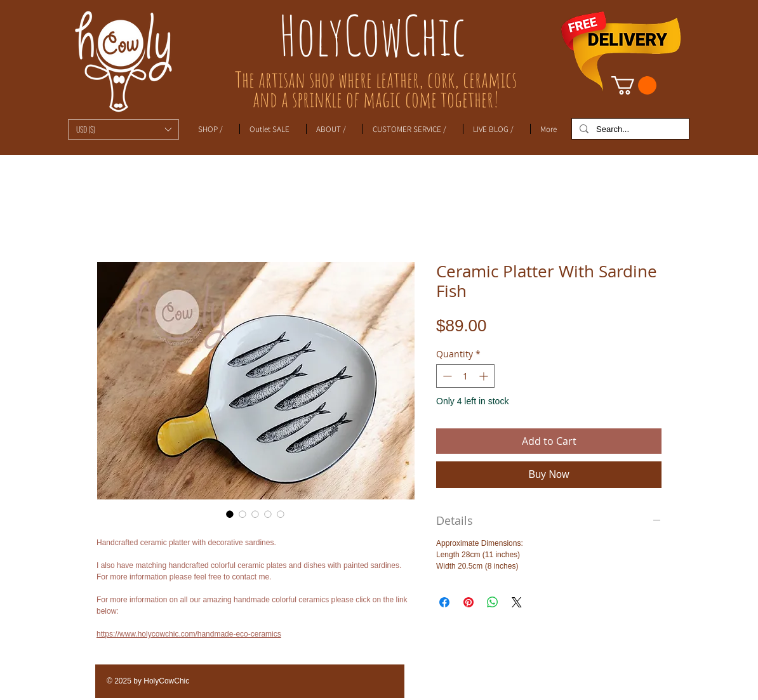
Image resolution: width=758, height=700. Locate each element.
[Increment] (485, 376)
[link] (634, 85)
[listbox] (123, 129)
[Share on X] (517, 602)
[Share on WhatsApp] (493, 602)
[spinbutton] (465, 376)
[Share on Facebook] (444, 602)
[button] (123, 129)
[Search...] (629, 129)
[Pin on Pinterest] (469, 602)
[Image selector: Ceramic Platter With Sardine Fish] (230, 514)
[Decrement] (446, 376)
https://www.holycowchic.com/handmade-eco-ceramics (189, 634)
